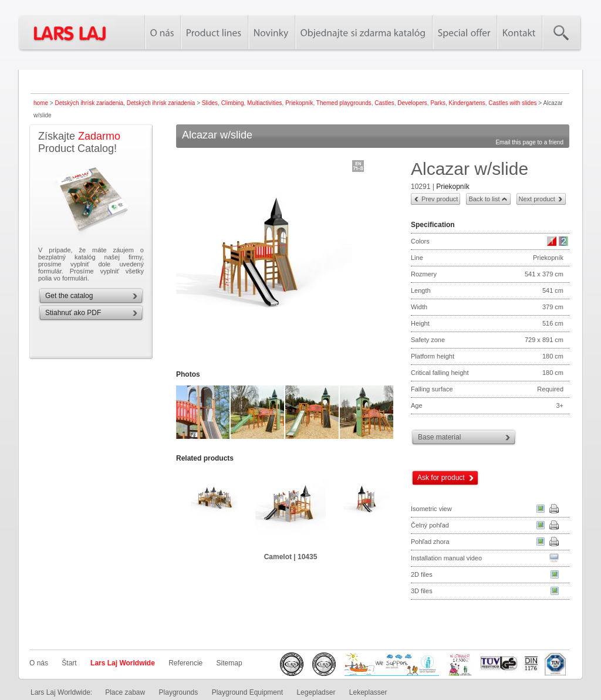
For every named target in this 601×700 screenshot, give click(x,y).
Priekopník (299, 103)
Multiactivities (264, 103)
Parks (438, 103)
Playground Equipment (247, 692)
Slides (210, 103)
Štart (69, 663)
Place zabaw (125, 692)
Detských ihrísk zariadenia (89, 103)
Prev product (440, 199)
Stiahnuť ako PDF (73, 313)
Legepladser (316, 692)
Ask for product (441, 478)
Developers (412, 103)
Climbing (233, 103)
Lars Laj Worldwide (123, 663)
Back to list (484, 199)
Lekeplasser (368, 692)
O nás (39, 663)
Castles (384, 103)
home (41, 103)
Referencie (185, 663)
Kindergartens (467, 103)
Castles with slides (512, 103)
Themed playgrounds (344, 103)
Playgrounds (179, 692)
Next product (537, 199)
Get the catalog (69, 296)
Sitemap (229, 663)
